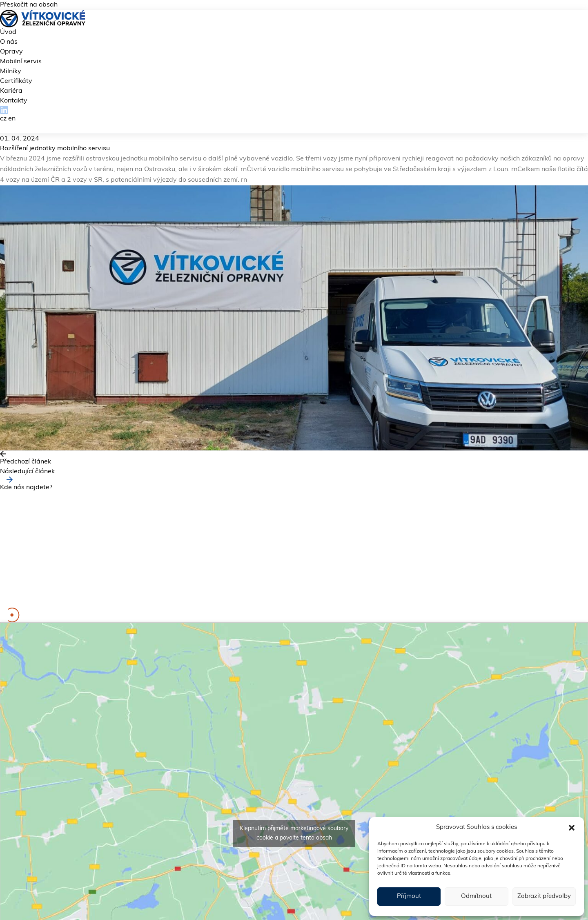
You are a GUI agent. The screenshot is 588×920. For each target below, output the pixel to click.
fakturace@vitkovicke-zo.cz (97, 593)
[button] (572, 828)
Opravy (11, 52)
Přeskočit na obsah (29, 5)
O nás (9, 42)
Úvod (8, 32)
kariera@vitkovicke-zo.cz (64, 603)
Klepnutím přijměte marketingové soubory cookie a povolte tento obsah (294, 833)
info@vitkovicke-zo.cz (86, 583)
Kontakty (14, 101)
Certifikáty (16, 81)
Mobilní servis (21, 62)
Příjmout (409, 897)
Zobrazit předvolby (544, 897)
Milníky (11, 71)
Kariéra (11, 91)
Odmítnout (476, 897)
